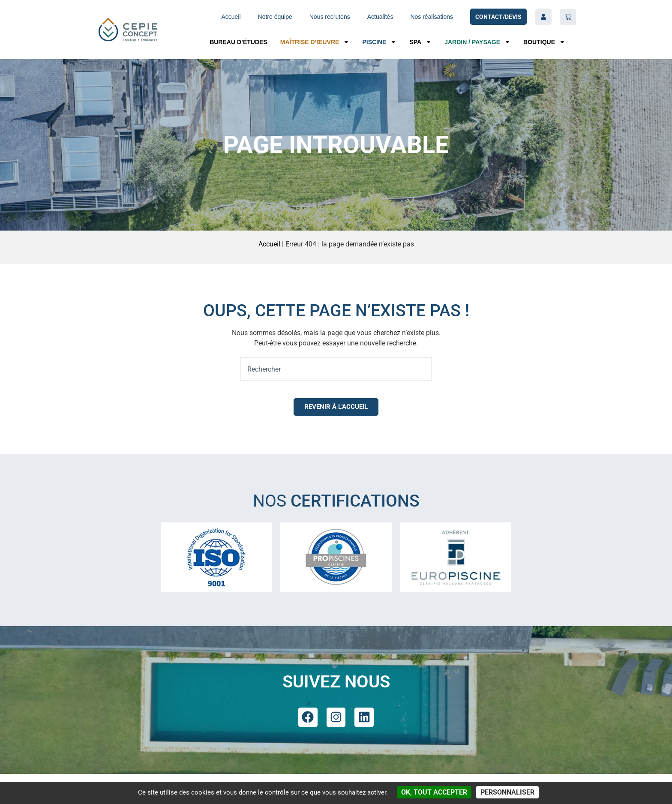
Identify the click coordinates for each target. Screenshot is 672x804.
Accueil (231, 17)
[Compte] (543, 17)
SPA (420, 42)
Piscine (379, 42)
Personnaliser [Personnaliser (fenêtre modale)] (507, 792)
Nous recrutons (330, 17)
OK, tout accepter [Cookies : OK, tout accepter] (434, 792)
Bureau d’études (238, 42)
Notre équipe (275, 17)
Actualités (380, 17)
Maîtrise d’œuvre (315, 42)
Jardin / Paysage (477, 42)
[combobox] (336, 369)
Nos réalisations (432, 17)
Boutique (544, 42)
